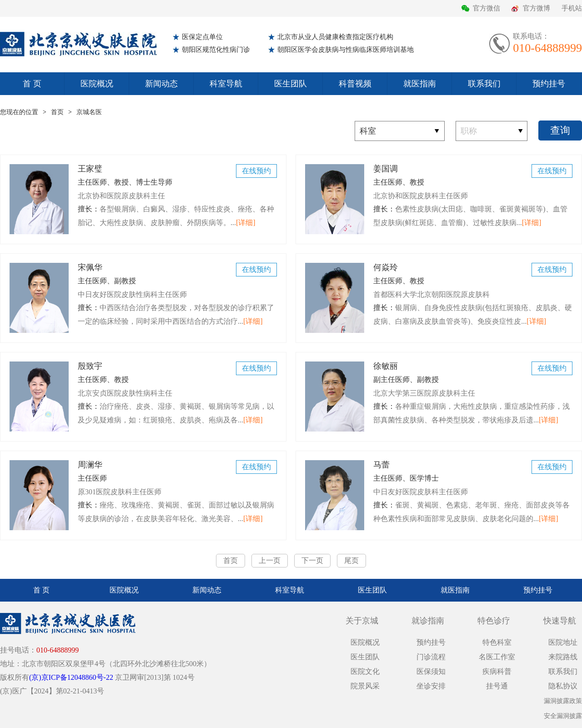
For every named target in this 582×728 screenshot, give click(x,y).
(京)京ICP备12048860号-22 (71, 677)
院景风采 (365, 686)
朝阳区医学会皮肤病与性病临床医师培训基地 (346, 50)
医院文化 (365, 671)
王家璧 (177, 182)
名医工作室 (497, 657)
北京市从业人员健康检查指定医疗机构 (335, 37)
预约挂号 (549, 84)
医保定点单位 (202, 37)
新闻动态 (161, 84)
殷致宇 (177, 379)
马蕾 (473, 478)
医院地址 (563, 642)
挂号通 (497, 686)
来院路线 (563, 657)
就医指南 (420, 84)
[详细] (246, 223)
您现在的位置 (19, 112)
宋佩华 (177, 280)
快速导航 (560, 621)
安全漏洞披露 (563, 716)
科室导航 (226, 84)
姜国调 (473, 182)
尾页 (351, 560)
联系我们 (484, 84)
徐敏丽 (473, 379)
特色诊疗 (494, 621)
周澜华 (177, 478)
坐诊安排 (431, 686)
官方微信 (487, 8)
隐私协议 (563, 686)
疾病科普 (497, 671)
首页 (57, 112)
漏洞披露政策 (563, 701)
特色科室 (497, 642)
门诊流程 (431, 657)
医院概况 (97, 84)
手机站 (572, 8)
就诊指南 (428, 621)
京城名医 (89, 112)
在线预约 (256, 171)
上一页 (270, 560)
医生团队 (291, 84)
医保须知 (431, 671)
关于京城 (362, 621)
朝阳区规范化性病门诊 (216, 50)
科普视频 (355, 84)
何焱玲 (473, 280)
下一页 (312, 560)
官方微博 (537, 8)
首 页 (32, 84)
